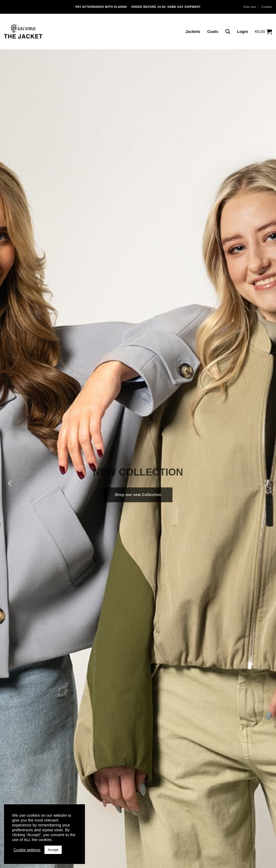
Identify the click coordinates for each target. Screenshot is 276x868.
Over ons (249, 7)
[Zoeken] (228, 32)
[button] (263, 32)
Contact (267, 7)
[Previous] (10, 483)
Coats (213, 32)
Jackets (193, 32)
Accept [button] (53, 850)
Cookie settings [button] (27, 850)
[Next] (266, 483)
